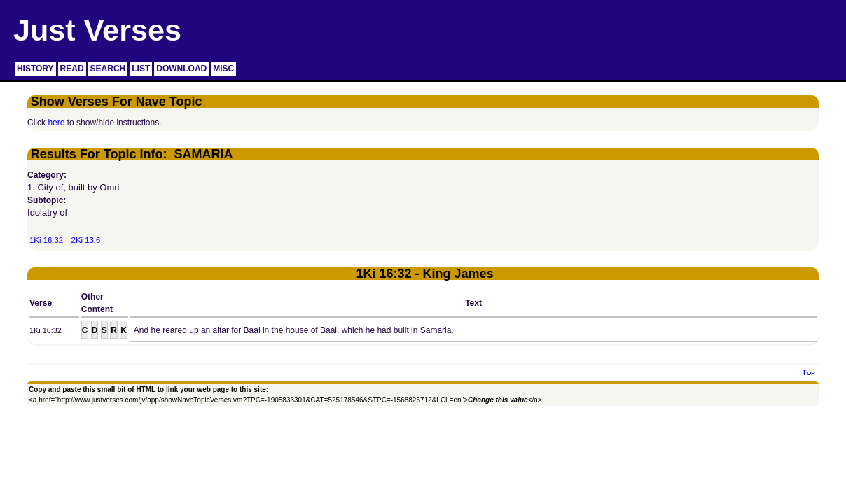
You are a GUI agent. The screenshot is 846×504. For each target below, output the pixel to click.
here (56, 122)
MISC (223, 69)
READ (72, 69)
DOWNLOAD (181, 69)
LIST (141, 69)
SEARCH (108, 69)
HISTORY (35, 69)
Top (808, 372)
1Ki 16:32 (46, 240)
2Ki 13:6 (86, 240)
